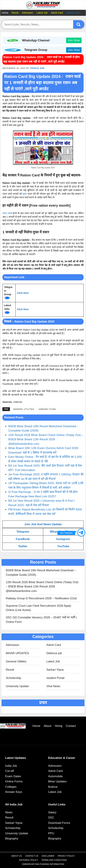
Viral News (53, 686)
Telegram (23, 532)
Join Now (74, 40)
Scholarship (13, 678)
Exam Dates (13, 776)
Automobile (55, 776)
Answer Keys (14, 792)
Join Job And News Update (43, 524)
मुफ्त (25, 194)
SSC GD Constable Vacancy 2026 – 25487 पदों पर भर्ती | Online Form (41, 620)
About (47, 726)
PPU (51, 833)
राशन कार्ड (7, 213)
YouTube (63, 546)
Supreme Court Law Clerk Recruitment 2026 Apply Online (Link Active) (38, 608)
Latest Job (42, 13)
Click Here (23, 293)
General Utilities (24, 409)
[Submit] (79, 24)
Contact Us (32, 856)
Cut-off (10, 771)
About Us (17, 856)
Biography (12, 839)
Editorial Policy (29, 860)
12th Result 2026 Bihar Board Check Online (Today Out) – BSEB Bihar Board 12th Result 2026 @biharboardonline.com (46, 439)
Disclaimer (48, 856)
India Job (11, 766)
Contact (71, 726)
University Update (17, 686)
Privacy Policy (66, 856)
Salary (52, 812)
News (9, 812)
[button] (81, 533)
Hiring (58, 726)
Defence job (54, 653)
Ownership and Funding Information (43, 864)
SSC (51, 818)
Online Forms (14, 781)
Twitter (23, 546)
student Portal (55, 678)
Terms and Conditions (54, 860)
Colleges (11, 787)
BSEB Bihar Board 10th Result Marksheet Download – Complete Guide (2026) (41, 573)
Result (15, 13)
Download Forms (59, 823)
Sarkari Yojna (73, 13)
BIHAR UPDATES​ (17, 653)
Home (5, 13)
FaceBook (23, 539)
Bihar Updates (57, 781)
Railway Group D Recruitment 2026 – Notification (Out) (41, 598)
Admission (27, 13)
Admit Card (57, 13)
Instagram (63, 539)
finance (53, 787)
